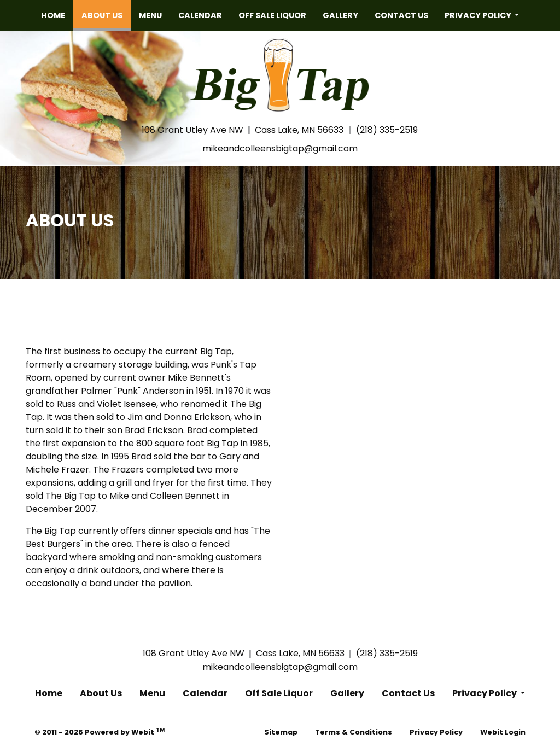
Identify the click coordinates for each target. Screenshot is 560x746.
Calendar (200, 15)
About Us (106, 12)
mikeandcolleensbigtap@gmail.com (280, 148)
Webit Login (503, 732)
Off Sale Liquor (272, 15)
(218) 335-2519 (387, 130)
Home (53, 15)
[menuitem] (53, 15)
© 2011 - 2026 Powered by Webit (100, 732)
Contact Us (401, 15)
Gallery (340, 15)
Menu (150, 15)
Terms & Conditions (354, 732)
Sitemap (281, 732)
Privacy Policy (436, 732)
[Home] (280, 74)
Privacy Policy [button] (479, 15)
